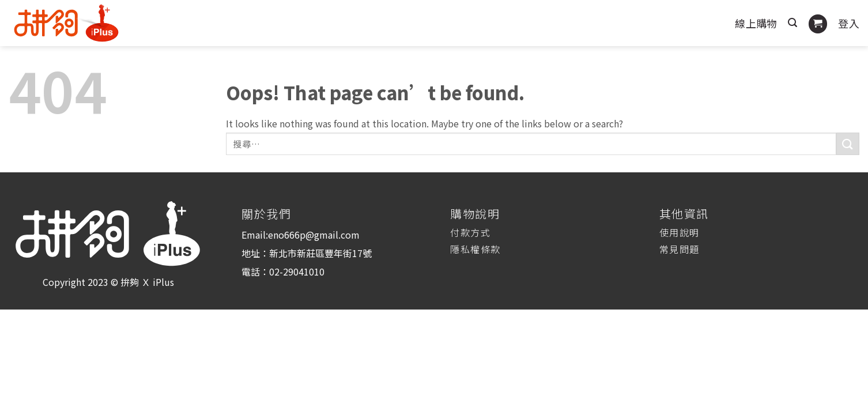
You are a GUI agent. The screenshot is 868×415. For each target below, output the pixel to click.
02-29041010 (297, 271)
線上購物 (756, 23)
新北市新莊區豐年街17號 (320, 253)
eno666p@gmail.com (314, 235)
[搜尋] (792, 23)
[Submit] (848, 144)
